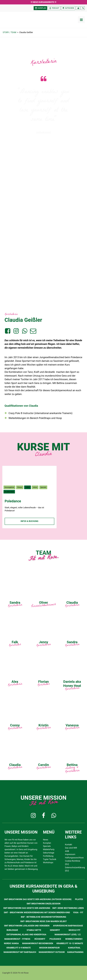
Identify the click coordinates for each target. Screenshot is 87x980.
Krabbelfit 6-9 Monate (19, 948)
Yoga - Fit (78, 912)
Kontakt (69, 845)
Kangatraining (75, 952)
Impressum (70, 854)
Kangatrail (74, 948)
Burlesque (12, 930)
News (46, 840)
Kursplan (47, 843)
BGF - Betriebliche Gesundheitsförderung (44, 917)
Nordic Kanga (11, 943)
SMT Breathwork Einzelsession (43, 904)
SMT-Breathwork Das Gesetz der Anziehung (27, 908)
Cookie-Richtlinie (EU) (73, 863)
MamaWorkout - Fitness (17, 939)
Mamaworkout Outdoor (52, 952)
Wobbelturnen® (74, 939)
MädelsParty (49, 849)
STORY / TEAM (9, 32)
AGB (67, 851)
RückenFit (40, 939)
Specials (47, 846)
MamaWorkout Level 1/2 (68, 934)
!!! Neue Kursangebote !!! (43, 2)
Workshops (48, 862)
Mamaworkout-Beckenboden (38, 943)
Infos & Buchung (30, 521)
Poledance (13, 501)
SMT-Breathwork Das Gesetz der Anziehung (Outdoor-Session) (38, 899)
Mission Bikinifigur (49, 948)
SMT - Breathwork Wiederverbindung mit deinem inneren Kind (37, 912)
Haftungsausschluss (74, 858)
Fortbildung (48, 856)
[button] (33, 815)
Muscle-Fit (74, 930)
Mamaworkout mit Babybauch (20, 952)
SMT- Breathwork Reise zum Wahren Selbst (43, 921)
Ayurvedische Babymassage (68, 926)
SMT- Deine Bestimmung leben (68, 908)
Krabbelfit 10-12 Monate (70, 943)
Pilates (79, 899)
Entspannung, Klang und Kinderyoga (26, 934)
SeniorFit (55, 930)
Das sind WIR (71, 848)
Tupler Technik (50, 859)
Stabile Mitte (34, 930)
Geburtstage (49, 853)
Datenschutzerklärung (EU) (74, 869)
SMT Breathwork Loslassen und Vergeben (27, 926)
